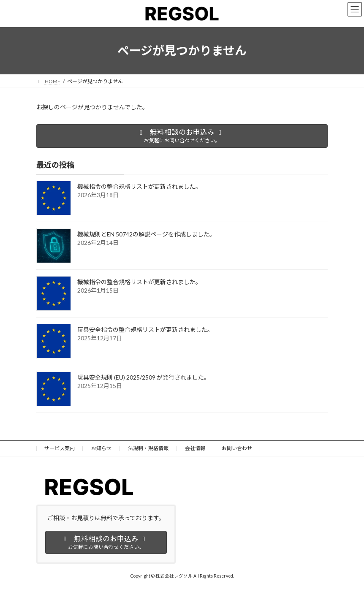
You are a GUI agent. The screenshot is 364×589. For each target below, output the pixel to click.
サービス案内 (60, 448)
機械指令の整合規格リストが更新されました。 (139, 186)
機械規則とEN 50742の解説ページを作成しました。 (146, 234)
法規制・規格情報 (148, 448)
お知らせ (101, 448)
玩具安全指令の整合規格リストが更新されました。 (145, 330)
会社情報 (195, 448)
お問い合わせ (237, 448)
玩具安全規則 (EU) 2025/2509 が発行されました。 (144, 377)
